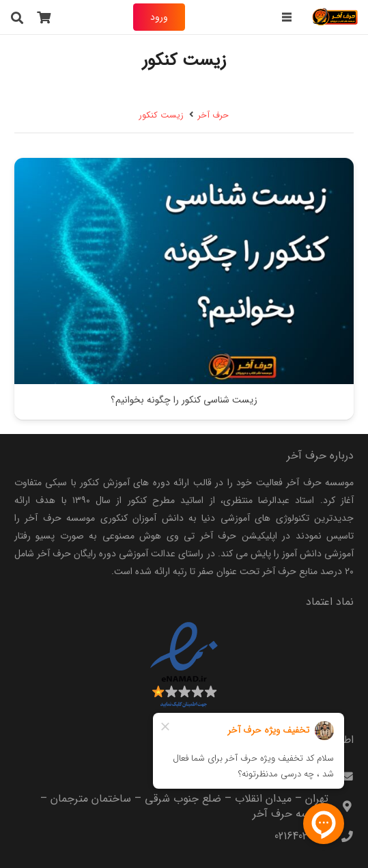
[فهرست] (286, 17)
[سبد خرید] (44, 17)
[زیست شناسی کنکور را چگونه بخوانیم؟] (184, 167)
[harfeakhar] (335, 17)
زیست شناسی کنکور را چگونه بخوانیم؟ (184, 401)
